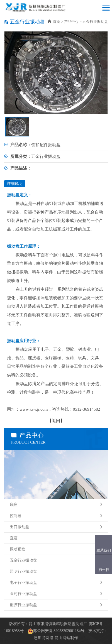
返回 (56, 421)
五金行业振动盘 (56, 560)
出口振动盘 (56, 527)
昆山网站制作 (66, 638)
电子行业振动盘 (56, 583)
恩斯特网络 (44, 638)
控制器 (56, 516)
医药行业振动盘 (56, 594)
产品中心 (71, 22)
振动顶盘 (56, 549)
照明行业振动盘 (56, 572)
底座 (56, 505)
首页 (54, 22)
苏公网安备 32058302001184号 (59, 631)
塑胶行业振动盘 (56, 605)
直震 (56, 538)
